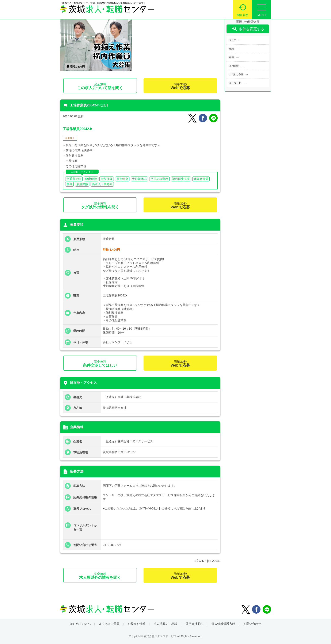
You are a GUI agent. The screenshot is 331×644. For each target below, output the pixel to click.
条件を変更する (248, 29)
